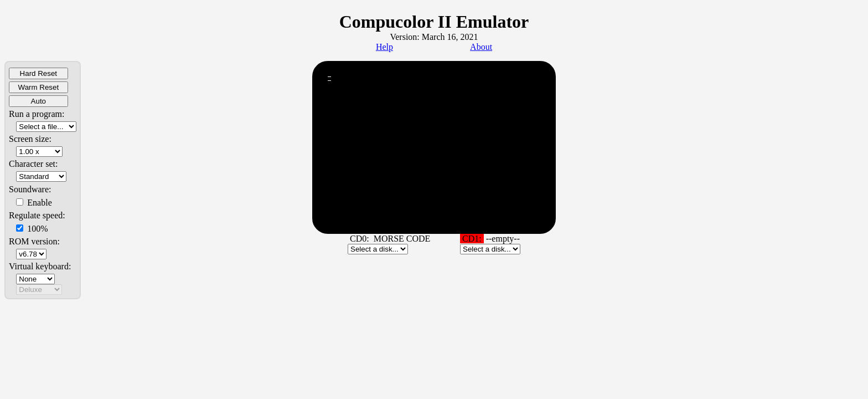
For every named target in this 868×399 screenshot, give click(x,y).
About (481, 47)
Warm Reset (39, 87)
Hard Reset (38, 73)
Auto (38, 101)
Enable (34, 203)
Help (384, 47)
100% (32, 229)
